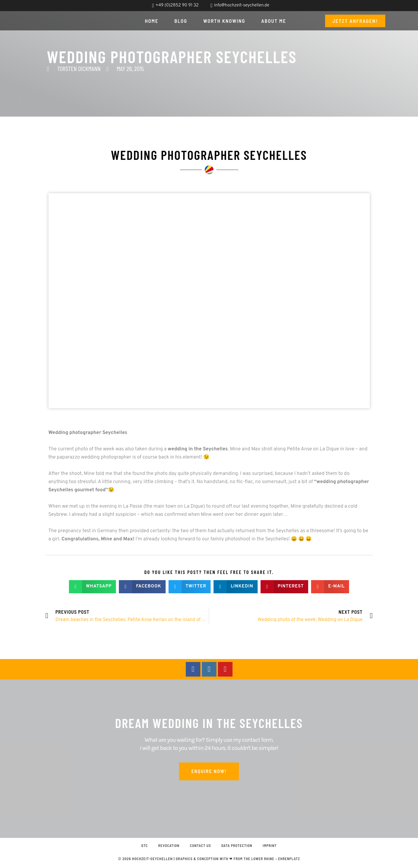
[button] (92, 587)
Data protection (238, 847)
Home (152, 21)
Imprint (273, 847)
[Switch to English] (387, 6)
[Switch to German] (376, 6)
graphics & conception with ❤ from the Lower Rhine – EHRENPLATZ (238, 860)
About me (274, 21)
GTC (141, 847)
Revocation (167, 847)
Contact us (200, 847)
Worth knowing (224, 21)
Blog (181, 21)
